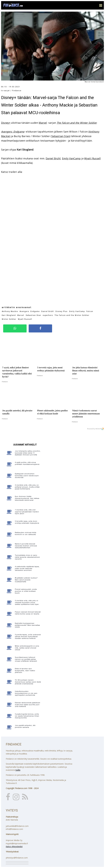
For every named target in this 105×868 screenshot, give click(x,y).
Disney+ (6, 123)
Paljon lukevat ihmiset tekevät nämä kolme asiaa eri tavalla (28, 613)
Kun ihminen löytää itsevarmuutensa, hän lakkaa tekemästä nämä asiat (27, 498)
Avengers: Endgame (13, 132)
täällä (18, 770)
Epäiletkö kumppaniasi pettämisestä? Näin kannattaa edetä (27, 625)
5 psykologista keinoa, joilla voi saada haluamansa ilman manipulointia (27, 716)
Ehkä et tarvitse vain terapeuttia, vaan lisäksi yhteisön (25, 671)
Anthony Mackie (10, 311)
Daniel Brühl (53, 158)
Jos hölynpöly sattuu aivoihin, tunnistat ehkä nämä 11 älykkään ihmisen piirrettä (28, 453)
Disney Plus (62, 311)
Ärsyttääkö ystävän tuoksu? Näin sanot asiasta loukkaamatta (26, 580)
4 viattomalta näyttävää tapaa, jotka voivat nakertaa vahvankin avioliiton (27, 568)
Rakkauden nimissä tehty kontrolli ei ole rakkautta (26, 533)
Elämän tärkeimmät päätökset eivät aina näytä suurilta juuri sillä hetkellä (27, 705)
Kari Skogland (9, 315)
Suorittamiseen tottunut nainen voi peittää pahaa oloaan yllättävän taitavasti (26, 659)
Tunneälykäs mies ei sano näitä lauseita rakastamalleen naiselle (27, 557)
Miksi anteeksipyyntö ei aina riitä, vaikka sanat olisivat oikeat (27, 648)
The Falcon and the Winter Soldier (77, 123)
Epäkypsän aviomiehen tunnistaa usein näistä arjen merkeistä (27, 476)
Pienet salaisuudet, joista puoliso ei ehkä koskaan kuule (26, 591)
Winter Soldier (9, 319)
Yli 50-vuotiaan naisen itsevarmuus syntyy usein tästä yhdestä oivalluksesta (28, 682)
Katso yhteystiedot (14, 846)
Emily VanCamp (71, 158)
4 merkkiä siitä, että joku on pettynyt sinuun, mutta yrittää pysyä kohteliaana (27, 487)
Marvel (43, 123)
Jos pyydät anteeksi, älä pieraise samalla (25, 726)
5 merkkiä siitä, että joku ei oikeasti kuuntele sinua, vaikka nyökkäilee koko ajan (27, 602)
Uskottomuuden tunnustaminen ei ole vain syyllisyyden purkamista (26, 693)
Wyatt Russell (92, 158)
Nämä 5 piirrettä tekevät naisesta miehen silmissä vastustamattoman (26, 546)
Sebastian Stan (61, 136)
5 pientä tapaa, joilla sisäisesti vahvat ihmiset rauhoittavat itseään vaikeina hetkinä (28, 636)
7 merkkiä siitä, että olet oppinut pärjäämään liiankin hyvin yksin (27, 512)
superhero (48, 315)
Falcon (90, 311)
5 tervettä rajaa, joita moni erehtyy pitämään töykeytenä (27, 522)
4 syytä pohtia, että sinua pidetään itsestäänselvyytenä (27, 463)
